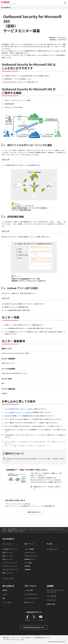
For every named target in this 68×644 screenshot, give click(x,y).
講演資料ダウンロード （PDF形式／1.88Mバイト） (47, 488)
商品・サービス (29, 544)
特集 (4, 598)
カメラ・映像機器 (29, 549)
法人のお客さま (6, 7)
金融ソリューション (8, 552)
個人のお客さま (8, 586)
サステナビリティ (51, 600)
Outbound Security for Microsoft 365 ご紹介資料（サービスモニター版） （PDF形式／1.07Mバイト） (35, 460)
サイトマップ (15, 638)
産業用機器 (27, 569)
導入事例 (49, 544)
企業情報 (50, 586)
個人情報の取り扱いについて (42, 638)
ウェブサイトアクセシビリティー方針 (14, 640)
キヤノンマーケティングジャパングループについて (55, 591)
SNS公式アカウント (34, 612)
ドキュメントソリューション (10, 569)
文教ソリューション (8, 559)
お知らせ (11, 531)
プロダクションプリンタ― (32, 556)
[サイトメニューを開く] (65, 3)
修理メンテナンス (29, 602)
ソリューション (23, 529)
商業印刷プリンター (30, 559)
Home (4, 529)
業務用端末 (27, 566)
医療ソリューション (8, 556)
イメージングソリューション (10, 563)
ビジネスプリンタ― (30, 552)
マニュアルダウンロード (31, 594)
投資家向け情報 (51, 604)
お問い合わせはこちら (34, 512)
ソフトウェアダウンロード (32, 598)
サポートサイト (30, 586)
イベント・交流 (7, 602)
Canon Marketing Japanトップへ (34, 627)
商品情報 (5, 590)
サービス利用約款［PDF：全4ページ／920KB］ (19, 409)
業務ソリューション (8, 573)
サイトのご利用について (27, 638)
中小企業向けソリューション (10, 549)
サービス (5, 594)
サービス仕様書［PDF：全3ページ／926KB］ (18, 412)
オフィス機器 (28, 563)
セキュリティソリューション (37, 529)
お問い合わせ (6, 638)
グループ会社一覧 (51, 596)
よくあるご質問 (29, 590)
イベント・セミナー (8, 579)
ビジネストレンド (52, 549)
